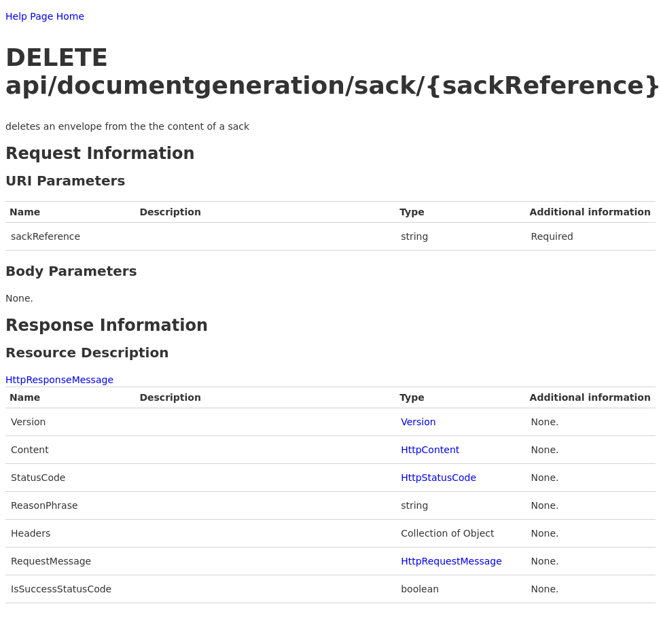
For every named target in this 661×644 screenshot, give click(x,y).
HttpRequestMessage (451, 561)
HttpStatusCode (439, 478)
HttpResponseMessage (59, 380)
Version (418, 422)
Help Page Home (45, 16)
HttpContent (430, 450)
